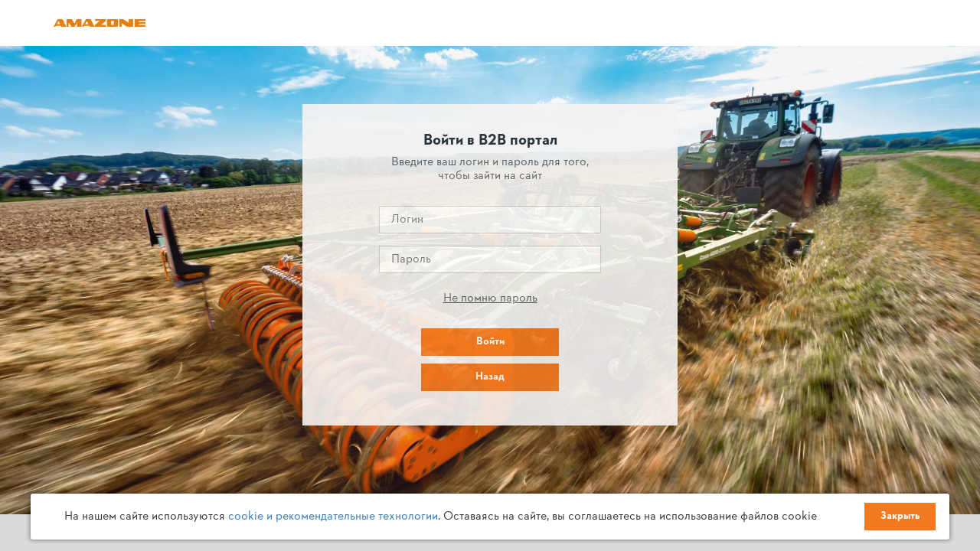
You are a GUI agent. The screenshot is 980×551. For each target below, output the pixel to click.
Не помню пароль (490, 298)
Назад (490, 377)
